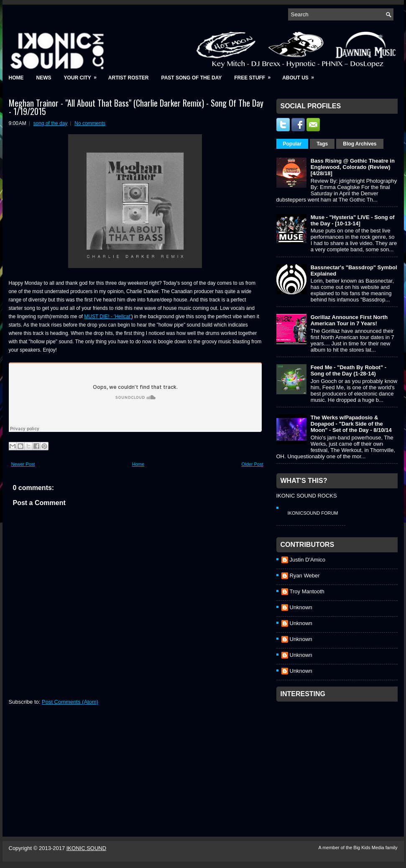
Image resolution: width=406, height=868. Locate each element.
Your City (83, 75)
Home (16, 78)
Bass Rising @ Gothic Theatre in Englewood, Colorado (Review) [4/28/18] (353, 167)
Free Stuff (255, 75)
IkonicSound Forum (313, 513)
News (44, 78)
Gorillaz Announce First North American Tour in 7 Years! (349, 320)
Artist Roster (129, 78)
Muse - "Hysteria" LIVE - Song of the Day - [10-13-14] (353, 220)
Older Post (253, 464)
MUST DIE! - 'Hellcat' (107, 317)
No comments (90, 123)
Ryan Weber (305, 576)
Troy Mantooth (307, 591)
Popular (292, 144)
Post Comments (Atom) (70, 702)
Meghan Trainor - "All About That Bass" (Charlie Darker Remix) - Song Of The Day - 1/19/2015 (136, 107)
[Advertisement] (339, 758)
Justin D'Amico (308, 560)
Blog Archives (360, 144)
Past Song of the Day (192, 78)
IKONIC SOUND (86, 848)
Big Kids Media (369, 848)
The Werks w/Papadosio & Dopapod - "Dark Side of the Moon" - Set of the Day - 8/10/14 (351, 424)
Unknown (301, 607)
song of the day (51, 123)
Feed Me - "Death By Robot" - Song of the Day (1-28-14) (349, 370)
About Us (301, 75)
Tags (322, 144)
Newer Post (23, 464)
